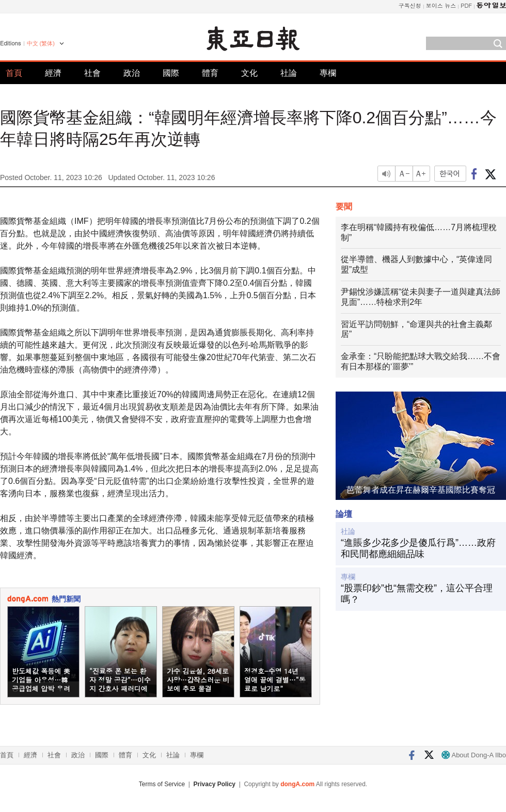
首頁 (14, 73)
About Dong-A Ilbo (474, 755)
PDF (466, 5)
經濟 (53, 73)
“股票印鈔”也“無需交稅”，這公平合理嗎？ (417, 594)
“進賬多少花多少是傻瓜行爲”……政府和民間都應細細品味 (418, 548)
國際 (171, 73)
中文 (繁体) (41, 43)
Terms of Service (162, 784)
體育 (210, 73)
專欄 (328, 73)
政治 (132, 73)
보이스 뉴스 (441, 5)
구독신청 (410, 5)
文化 (249, 73)
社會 (92, 73)
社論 (289, 73)
